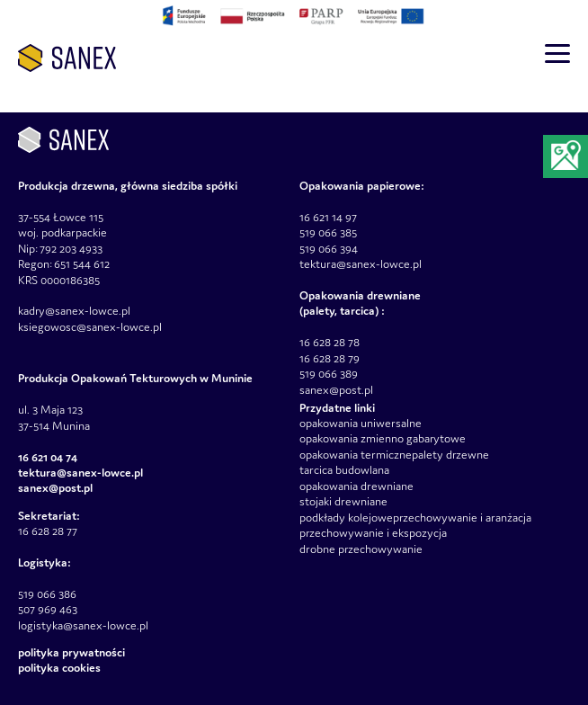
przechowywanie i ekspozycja (373, 533)
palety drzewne (450, 455)
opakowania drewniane (356, 486)
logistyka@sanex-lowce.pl (83, 625)
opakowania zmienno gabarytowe (383, 438)
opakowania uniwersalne (361, 423)
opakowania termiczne (356, 455)
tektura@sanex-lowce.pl (361, 264)
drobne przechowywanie (361, 549)
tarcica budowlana (344, 470)
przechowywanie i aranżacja (462, 518)
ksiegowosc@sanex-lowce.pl (90, 327)
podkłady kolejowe (346, 518)
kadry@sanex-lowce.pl (74, 311)
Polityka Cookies (59, 668)
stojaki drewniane (343, 501)
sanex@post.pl (336, 390)
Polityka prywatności (71, 652)
